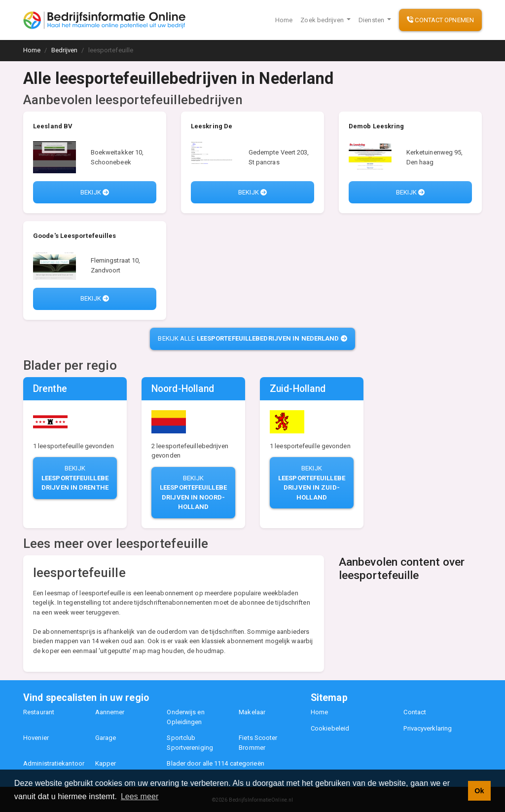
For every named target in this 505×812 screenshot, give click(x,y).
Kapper (106, 763)
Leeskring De (212, 126)
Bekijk (95, 192)
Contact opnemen (440, 20)
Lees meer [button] (140, 796)
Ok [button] (479, 791)
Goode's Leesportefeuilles (75, 236)
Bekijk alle (252, 338)
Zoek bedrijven (323, 20)
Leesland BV (53, 126)
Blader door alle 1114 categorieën (215, 763)
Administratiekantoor (54, 763)
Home (284, 20)
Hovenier (36, 738)
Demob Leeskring (377, 126)
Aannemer (110, 712)
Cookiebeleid (330, 728)
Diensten (372, 20)
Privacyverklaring (428, 728)
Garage (106, 738)
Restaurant (39, 712)
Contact (415, 712)
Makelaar (252, 712)
